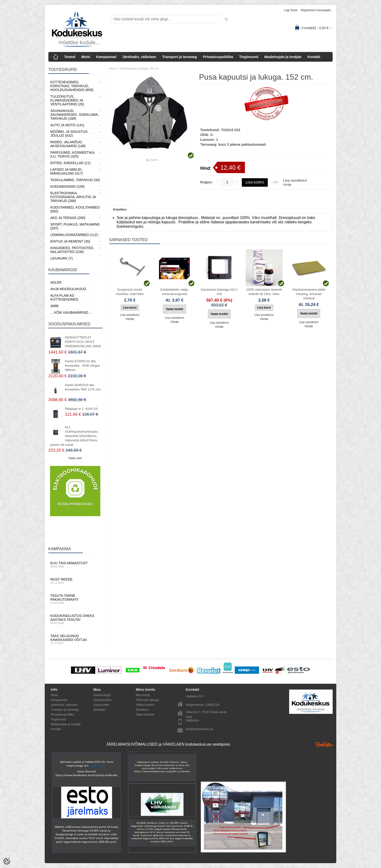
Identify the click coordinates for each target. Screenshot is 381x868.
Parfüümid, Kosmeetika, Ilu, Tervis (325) (73, 154)
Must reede (75, 581)
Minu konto (143, 695)
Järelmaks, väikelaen (139, 57)
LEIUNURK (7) (61, 258)
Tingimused (249, 57)
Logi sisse (291, 10)
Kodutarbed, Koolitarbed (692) (75, 209)
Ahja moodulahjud (68, 289)
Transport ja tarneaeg (180, 57)
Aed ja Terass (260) (68, 218)
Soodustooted (102, 700)
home (113, 68)
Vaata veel (75, 458)
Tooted (70, 57)
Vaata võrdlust (145, 715)
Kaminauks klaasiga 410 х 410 (219, 292)
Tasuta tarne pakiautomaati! (75, 599)
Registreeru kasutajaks (316, 10)
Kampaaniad (106, 57)
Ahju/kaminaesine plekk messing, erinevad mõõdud (309, 294)
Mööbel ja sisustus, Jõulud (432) (69, 134)
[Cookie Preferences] (7, 861)
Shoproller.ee (324, 744)
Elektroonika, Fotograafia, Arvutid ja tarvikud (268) (73, 197)
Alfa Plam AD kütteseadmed (64, 297)
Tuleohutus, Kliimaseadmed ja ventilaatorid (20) (67, 100)
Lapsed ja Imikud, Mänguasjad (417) (67, 171)
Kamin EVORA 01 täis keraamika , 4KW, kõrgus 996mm (82, 366)
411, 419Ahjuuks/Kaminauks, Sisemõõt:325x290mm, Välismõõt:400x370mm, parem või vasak (74, 436)
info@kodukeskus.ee (199, 729)
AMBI (54, 306)
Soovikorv (142, 710)
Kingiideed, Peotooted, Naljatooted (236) (72, 250)
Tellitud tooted (145, 705)
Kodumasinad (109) (67, 186)
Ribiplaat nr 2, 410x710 (81, 409)
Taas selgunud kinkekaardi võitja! (75, 639)
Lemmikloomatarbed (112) (74, 235)
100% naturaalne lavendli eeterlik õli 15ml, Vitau (264, 292)
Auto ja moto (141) (67, 125)
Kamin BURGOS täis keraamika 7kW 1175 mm (83, 387)
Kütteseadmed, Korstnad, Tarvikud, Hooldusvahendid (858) (72, 86)
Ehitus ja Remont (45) (70, 241)
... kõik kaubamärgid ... (71, 312)
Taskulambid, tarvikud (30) (75, 180)
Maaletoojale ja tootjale (283, 57)
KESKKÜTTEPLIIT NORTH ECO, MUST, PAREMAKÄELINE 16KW (83, 342)
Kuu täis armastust (75, 565)
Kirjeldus (120, 209)
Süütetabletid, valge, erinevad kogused (174, 292)
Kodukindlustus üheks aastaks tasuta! (75, 619)
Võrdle (287, 185)
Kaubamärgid (102, 695)
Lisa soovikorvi (295, 180)
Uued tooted (101, 705)
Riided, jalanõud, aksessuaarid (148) (68, 144)
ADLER (56, 282)
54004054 (192, 721)
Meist (86, 57)
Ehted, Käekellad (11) (70, 163)
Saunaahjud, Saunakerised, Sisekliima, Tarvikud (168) (74, 115)
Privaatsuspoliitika (218, 57)
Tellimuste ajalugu (147, 700)
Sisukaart (99, 710)
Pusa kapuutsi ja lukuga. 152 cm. (139, 68)
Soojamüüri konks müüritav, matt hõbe (130, 292)
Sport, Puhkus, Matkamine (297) (75, 226)
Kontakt (314, 57)
